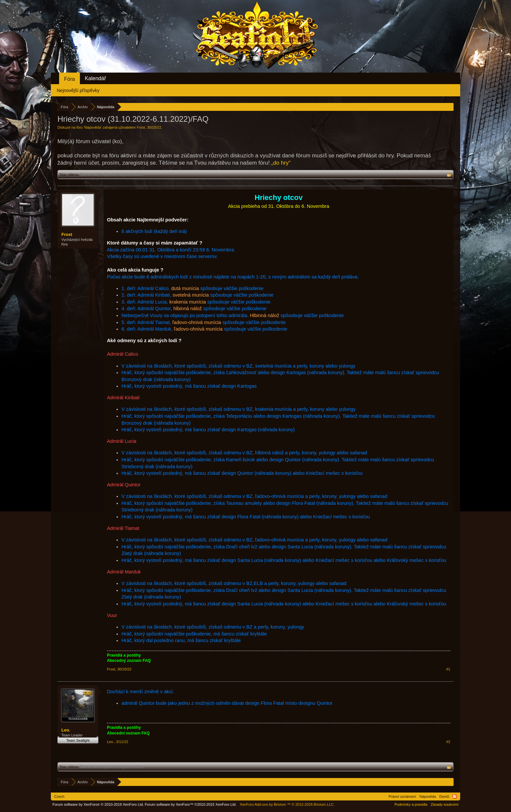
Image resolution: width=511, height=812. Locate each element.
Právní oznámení (402, 796)
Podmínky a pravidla (411, 804)
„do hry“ (281, 163)
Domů (444, 796)
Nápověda (93, 127)
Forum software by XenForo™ (191, 804)
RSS (455, 796)
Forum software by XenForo (98, 804)
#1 (448, 669)
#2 (448, 742)
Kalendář (95, 78)
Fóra (69, 79)
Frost (141, 127)
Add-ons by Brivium (287, 804)
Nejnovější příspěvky (78, 90)
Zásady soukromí (445, 804)
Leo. (66, 730)
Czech (59, 796)
